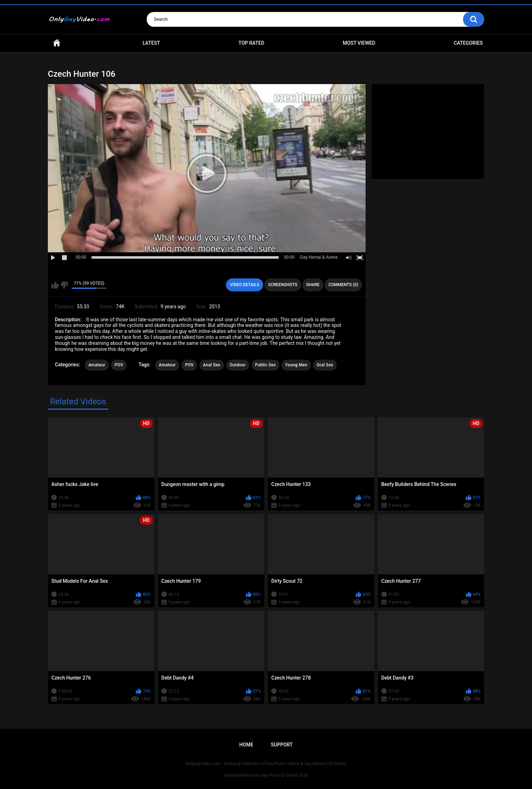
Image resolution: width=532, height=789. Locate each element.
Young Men (296, 365)
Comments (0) (343, 285)
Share (313, 285)
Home (57, 43)
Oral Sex (325, 365)
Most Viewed (359, 43)
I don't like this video (64, 285)
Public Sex (265, 365)
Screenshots (283, 285)
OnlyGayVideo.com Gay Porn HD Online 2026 (266, 775)
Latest (151, 43)
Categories (468, 43)
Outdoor (238, 365)
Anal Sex (212, 365)
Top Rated (251, 43)
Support (282, 745)
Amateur (97, 365)
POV (119, 365)
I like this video (55, 285)
